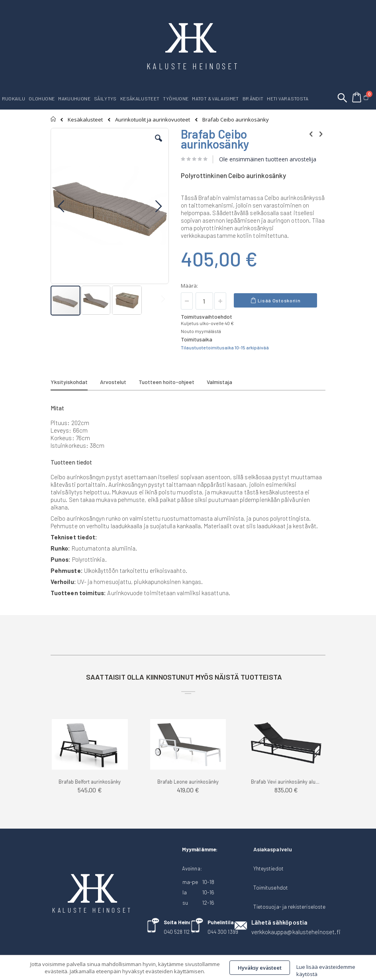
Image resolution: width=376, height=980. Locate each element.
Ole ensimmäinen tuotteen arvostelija (268, 159)
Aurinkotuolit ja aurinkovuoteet (153, 120)
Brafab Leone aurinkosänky (188, 782)
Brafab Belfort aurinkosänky (90, 782)
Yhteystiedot (268, 868)
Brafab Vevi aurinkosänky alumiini (286, 782)
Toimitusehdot (271, 887)
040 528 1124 (178, 932)
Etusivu (54, 119)
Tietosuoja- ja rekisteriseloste (289, 906)
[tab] (75, 383)
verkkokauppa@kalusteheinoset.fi (296, 932)
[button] (159, 144)
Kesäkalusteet (85, 120)
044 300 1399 (223, 932)
